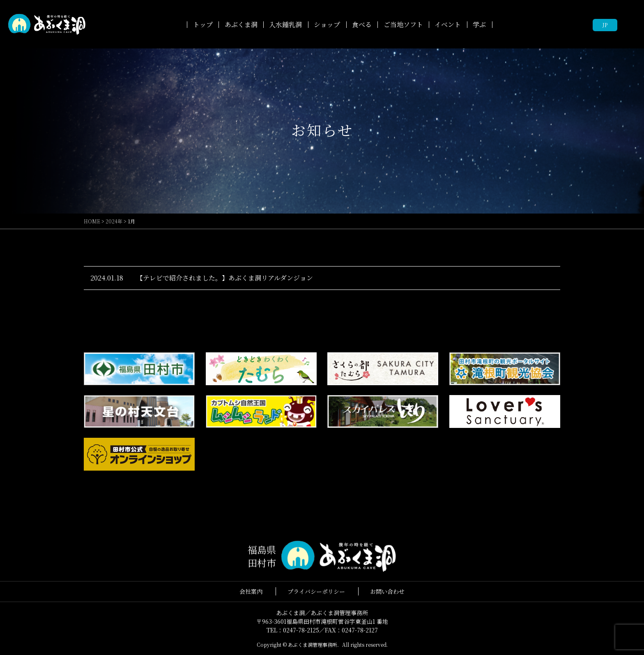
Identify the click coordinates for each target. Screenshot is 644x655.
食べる (362, 24)
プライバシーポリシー (316, 591)
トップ (203, 24)
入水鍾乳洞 (285, 24)
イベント (448, 24)
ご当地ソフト (403, 24)
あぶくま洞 (241, 24)
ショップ (327, 24)
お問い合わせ (387, 591)
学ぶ (479, 24)
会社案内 (251, 591)
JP (605, 25)
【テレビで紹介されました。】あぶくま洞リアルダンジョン (225, 278)
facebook (630, 25)
